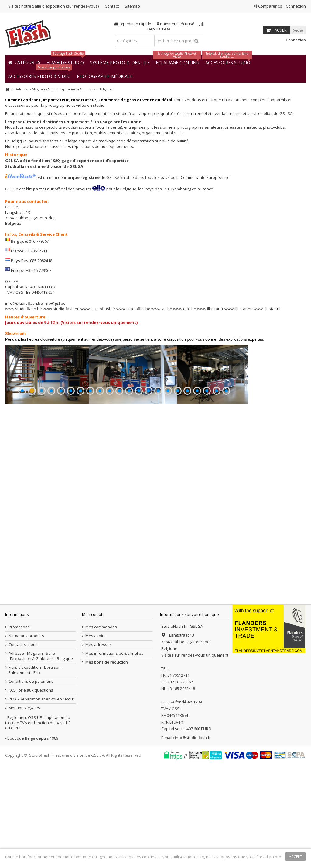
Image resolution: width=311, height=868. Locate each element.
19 (197, 479)
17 (178, 479)
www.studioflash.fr (98, 309)
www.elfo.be (185, 309)
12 (129, 479)
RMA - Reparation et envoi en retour (41, 802)
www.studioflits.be (133, 309)
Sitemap (132, 6)
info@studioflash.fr (193, 841)
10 (110, 479)
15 (158, 479)
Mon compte (93, 718)
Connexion (295, 6)
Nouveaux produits (26, 739)
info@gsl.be (55, 303)
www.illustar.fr (210, 309)
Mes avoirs (96, 739)
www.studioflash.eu (61, 309)
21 (217, 479)
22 (226, 479)
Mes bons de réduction (107, 766)
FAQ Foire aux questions (31, 794)
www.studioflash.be (24, 309)
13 (139, 479)
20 (207, 479)
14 (149, 479)
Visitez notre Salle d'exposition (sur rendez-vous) (53, 6)
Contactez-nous (23, 748)
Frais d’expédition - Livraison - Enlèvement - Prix (36, 773)
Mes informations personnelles (114, 757)
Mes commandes (101, 730)
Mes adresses (99, 748)
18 (187, 479)
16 (168, 479)
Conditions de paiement (31, 785)
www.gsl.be (162, 309)
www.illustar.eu (239, 309)
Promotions (19, 730)
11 (119, 479)
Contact (112, 6)
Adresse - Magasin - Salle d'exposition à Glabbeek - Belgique (41, 759)
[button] (105, 76)
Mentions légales (24, 811)
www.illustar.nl (267, 309)
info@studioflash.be (24, 303)
